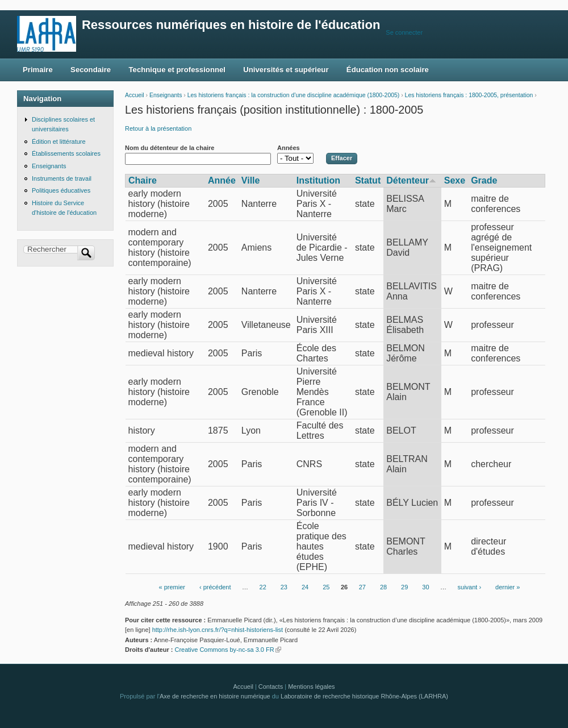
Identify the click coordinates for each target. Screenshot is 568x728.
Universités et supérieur (286, 70)
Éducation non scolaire (388, 70)
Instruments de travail (62, 178)
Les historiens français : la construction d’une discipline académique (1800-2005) (294, 95)
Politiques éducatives (61, 190)
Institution (318, 180)
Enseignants (166, 95)
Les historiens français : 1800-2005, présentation (469, 95)
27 (362, 587)
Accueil (135, 95)
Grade (484, 180)
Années (289, 148)
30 (425, 587)
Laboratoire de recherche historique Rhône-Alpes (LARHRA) (364, 696)
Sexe (455, 180)
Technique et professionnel (177, 70)
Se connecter (404, 32)
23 (284, 587)
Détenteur (411, 180)
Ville (251, 180)
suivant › (470, 587)
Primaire (38, 70)
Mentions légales (311, 687)
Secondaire (91, 70)
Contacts (271, 687)
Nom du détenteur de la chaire (170, 148)
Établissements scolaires (66, 153)
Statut (368, 180)
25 (326, 587)
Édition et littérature (59, 142)
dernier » (508, 587)
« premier (172, 587)
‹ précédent (215, 587)
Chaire (143, 180)
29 (404, 587)
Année (222, 180)
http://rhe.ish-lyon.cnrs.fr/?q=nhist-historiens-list (218, 630)
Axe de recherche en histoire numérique (215, 696)
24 (305, 587)
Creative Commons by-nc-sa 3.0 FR (227, 650)
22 (263, 587)
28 (383, 587)
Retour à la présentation (158, 128)
